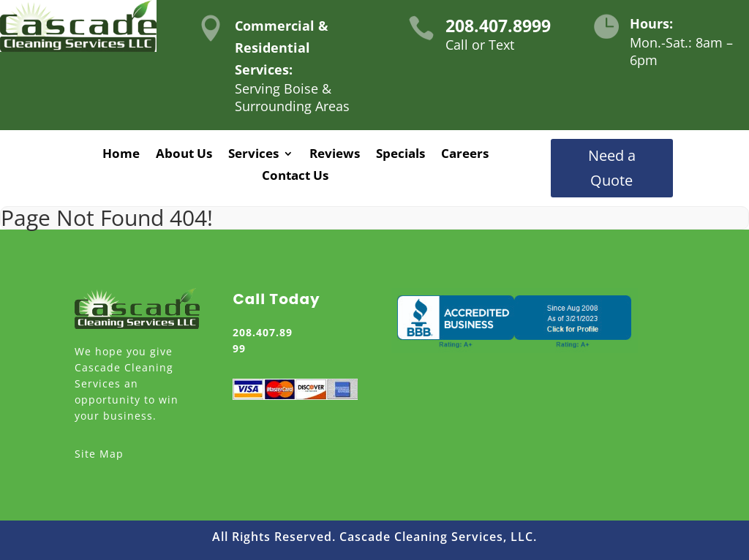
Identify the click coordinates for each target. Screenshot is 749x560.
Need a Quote (612, 168)
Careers (465, 155)
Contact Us (295, 177)
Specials (400, 155)
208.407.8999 (498, 26)
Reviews (335, 155)
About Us (184, 155)
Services (253, 155)
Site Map (99, 454)
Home (121, 155)
